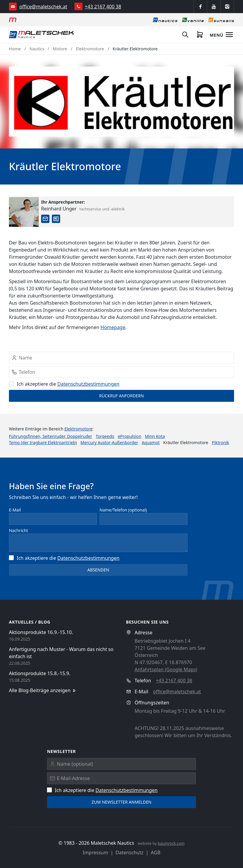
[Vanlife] (193, 20)
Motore (60, 49)
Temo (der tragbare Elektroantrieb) (43, 442)
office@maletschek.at (43, 7)
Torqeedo (105, 436)
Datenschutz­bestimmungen (89, 384)
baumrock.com (171, 843)
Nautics (37, 49)
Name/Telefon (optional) (123, 510)
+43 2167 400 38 (103, 7)
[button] (121, 101)
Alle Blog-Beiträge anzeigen (43, 690)
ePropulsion (130, 436)
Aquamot (151, 442)
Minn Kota (155, 436)
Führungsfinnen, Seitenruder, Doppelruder (50, 436)
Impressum (95, 852)
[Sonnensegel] (221, 20)
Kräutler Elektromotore (135, 49)
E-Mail (15, 510)
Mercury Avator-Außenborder (109, 442)
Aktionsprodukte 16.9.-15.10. (41, 632)
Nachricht (18, 530)
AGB (156, 852)
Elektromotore (90, 49)
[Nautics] (165, 20)
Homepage (113, 327)
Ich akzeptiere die (64, 384)
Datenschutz (130, 852)
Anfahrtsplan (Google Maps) (166, 669)
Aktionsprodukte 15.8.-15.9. (40, 673)
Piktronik (220, 442)
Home (15, 49)
